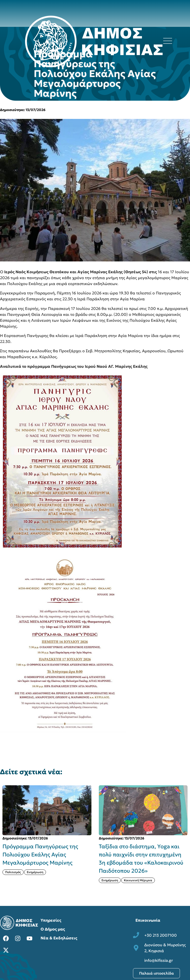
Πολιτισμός (13, 872)
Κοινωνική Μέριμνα (138, 880)
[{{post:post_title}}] (47, 810)
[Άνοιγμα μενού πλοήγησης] (168, 41)
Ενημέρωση (35, 872)
